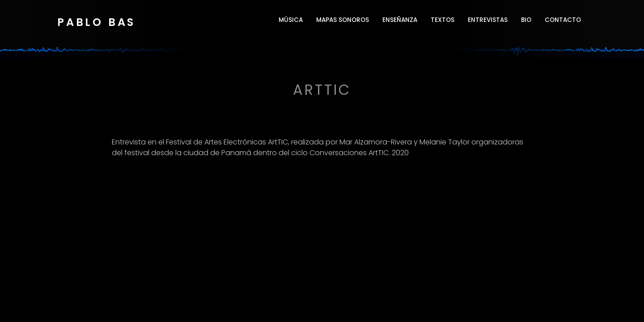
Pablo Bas (96, 22)
